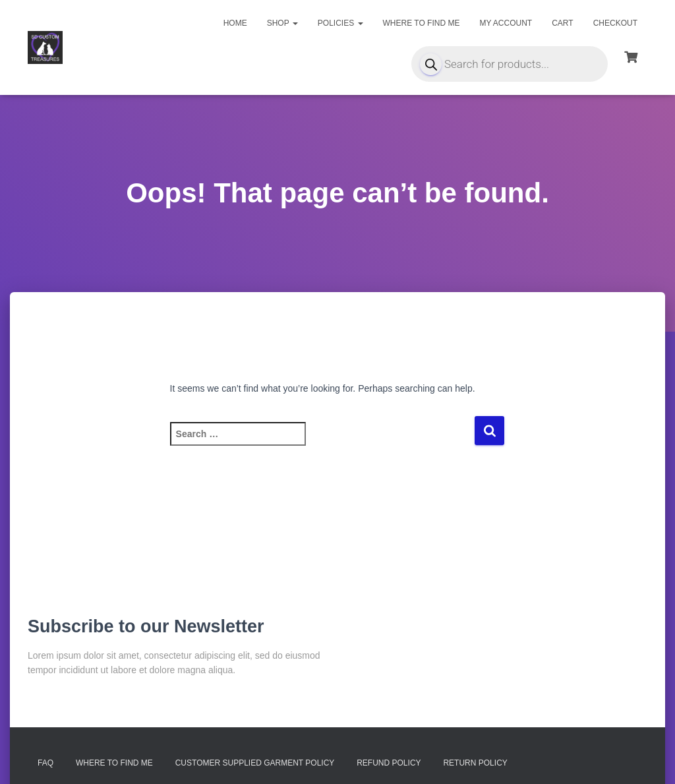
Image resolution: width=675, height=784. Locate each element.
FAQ (45, 763)
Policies (340, 23)
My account (506, 23)
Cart (562, 23)
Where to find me (422, 23)
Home (235, 23)
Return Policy (475, 763)
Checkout (615, 23)
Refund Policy (389, 763)
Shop (282, 23)
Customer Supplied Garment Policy (255, 763)
